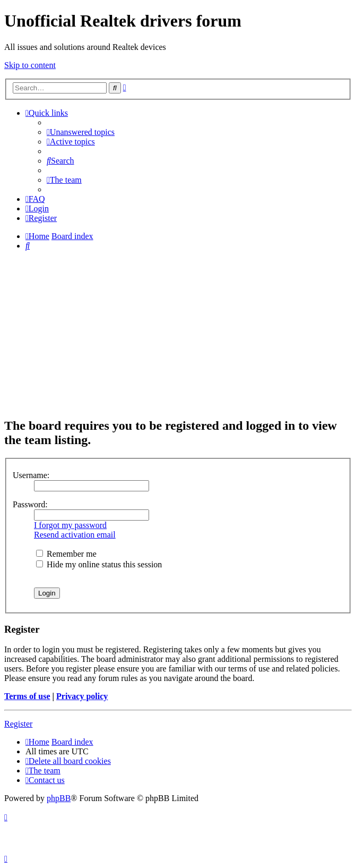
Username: (31, 475)
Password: (30, 504)
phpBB (59, 798)
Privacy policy (82, 696)
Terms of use (27, 696)
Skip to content (30, 65)
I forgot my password (70, 525)
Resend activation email (75, 535)
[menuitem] (81, 132)
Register (18, 724)
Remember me (66, 554)
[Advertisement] (178, 334)
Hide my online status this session (99, 564)
